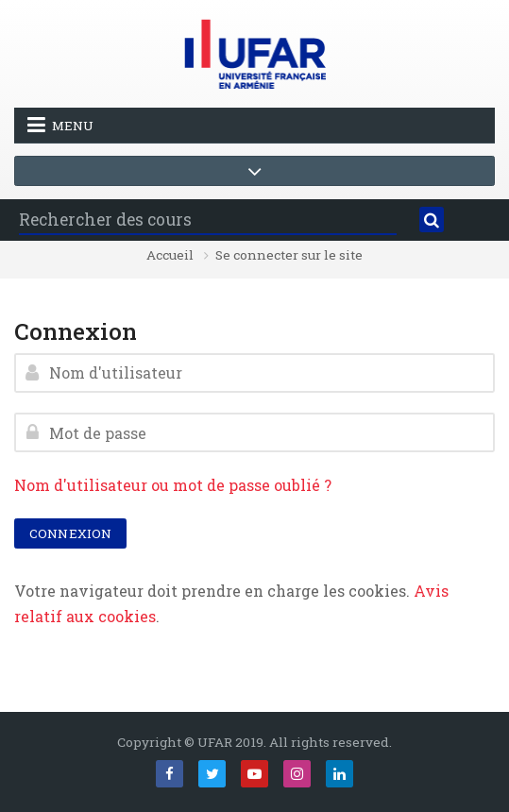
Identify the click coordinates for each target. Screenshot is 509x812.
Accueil (170, 256)
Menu (60, 125)
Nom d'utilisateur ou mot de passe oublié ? (173, 485)
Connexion (70, 533)
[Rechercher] (432, 220)
